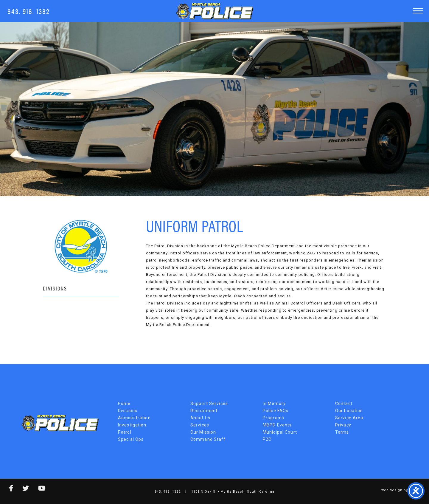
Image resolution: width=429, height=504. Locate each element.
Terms (342, 432)
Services (200, 425)
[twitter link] (21, 489)
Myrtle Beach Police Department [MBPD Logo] (215, 11)
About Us (200, 418)
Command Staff (208, 439)
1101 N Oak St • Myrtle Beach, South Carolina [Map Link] (233, 492)
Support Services (209, 403)
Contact (344, 403)
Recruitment (204, 411)
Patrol (125, 432)
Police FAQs (276, 411)
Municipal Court (280, 432)
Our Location (349, 411)
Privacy (343, 425)
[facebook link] (7, 489)
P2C (267, 439)
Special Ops (131, 439)
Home (124, 403)
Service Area (349, 418)
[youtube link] (38, 489)
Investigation (132, 425)
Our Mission (203, 432)
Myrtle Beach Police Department (60, 423)
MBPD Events (277, 425)
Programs (273, 418)
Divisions (55, 288)
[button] (418, 11)
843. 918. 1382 (29, 11)
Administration (134, 418)
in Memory (274, 403)
